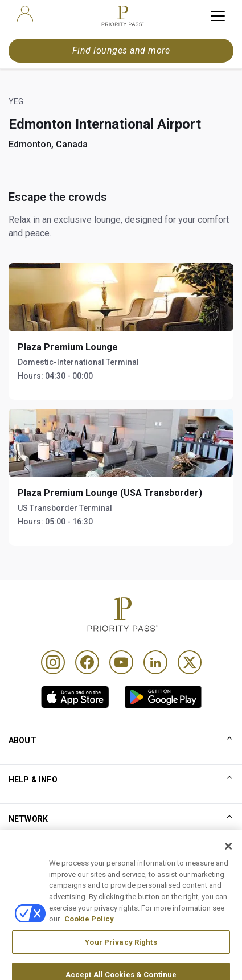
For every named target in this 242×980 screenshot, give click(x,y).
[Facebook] (87, 662)
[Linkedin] (155, 662)
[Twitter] (190, 662)
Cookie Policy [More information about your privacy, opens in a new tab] (89, 934)
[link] (75, 697)
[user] (25, 14)
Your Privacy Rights (121, 958)
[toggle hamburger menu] (218, 16)
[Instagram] (53, 662)
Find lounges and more (121, 50)
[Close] (228, 862)
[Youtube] (121, 662)
